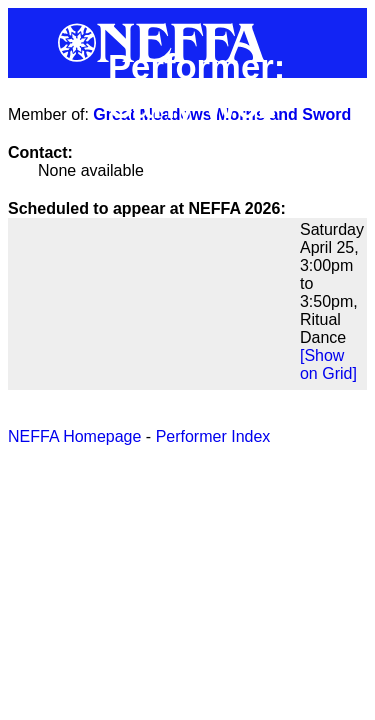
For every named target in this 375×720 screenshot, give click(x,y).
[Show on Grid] (328, 364)
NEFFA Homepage (74, 436)
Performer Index (213, 436)
